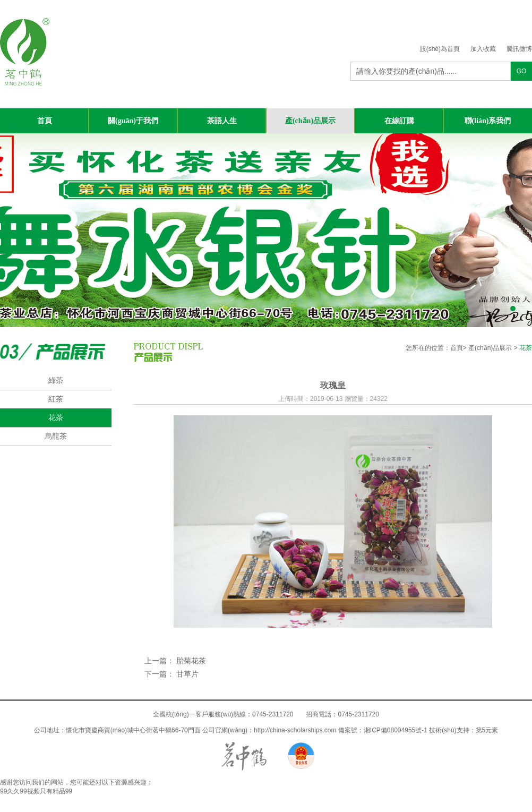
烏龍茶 (56, 436)
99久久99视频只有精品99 (36, 791)
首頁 (45, 121)
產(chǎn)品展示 (310, 121)
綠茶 (56, 380)
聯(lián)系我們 (488, 121)
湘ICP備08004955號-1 (396, 730)
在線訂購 (399, 121)
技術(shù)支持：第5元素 (464, 730)
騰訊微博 (519, 49)
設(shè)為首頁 (440, 49)
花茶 (56, 417)
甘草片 (186, 674)
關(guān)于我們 (133, 121)
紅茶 (56, 399)
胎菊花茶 (191, 661)
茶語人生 (222, 121)
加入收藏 (483, 49)
